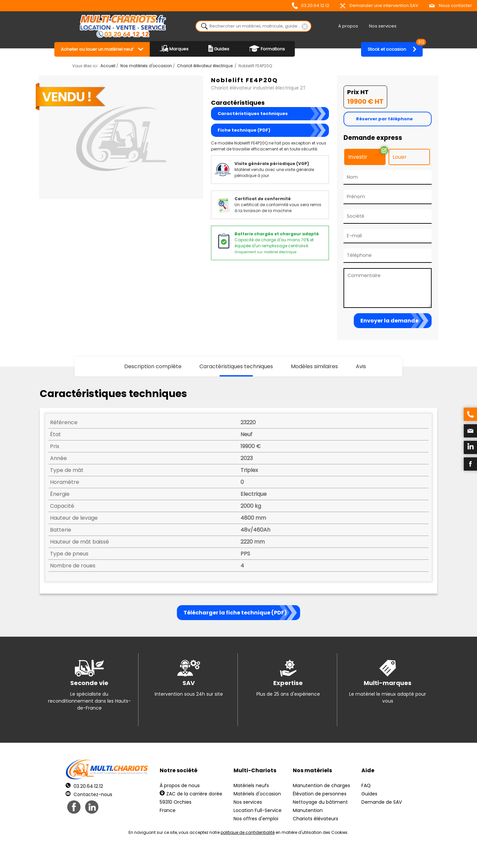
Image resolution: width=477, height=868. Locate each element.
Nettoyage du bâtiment (320, 802)
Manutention (308, 810)
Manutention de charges (321, 785)
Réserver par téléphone (384, 119)
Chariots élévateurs (316, 819)
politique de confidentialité (248, 832)
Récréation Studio (290, 855)
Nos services (383, 26)
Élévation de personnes (320, 794)
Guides (219, 49)
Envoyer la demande (389, 321)
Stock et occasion (395, 47)
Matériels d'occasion (257, 794)
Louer (400, 157)
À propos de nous (180, 785)
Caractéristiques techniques (253, 114)
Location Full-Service (258, 810)
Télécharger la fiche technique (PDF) (235, 613)
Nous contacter (451, 5)
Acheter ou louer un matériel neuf (97, 49)
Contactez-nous (89, 794)
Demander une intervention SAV (379, 5)
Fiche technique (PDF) (244, 130)
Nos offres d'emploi (256, 819)
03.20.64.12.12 (311, 6)
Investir (358, 157)
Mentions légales (237, 855)
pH (339, 855)
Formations (267, 49)
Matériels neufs (251, 785)
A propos (348, 26)
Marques (174, 49)
